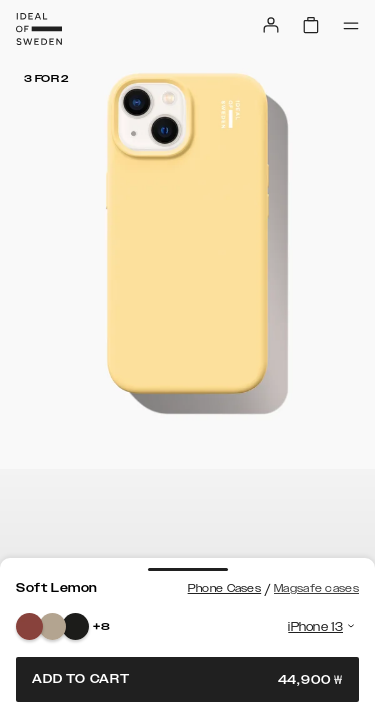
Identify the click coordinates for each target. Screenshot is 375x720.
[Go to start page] (39, 29)
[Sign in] (271, 25)
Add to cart (187, 679)
